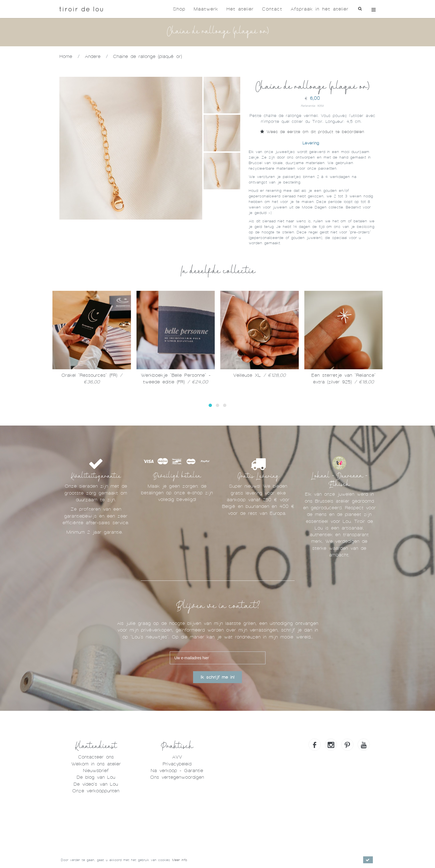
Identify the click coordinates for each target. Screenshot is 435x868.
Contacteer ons (96, 757)
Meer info (179, 860)
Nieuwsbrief (96, 771)
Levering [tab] (311, 143)
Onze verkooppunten (96, 791)
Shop (179, 9)
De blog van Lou (96, 777)
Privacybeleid (177, 764)
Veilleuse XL (259, 375)
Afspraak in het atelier (319, 9)
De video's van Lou (96, 784)
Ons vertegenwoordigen (177, 777)
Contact (272, 9)
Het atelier (240, 9)
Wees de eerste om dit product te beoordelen (312, 132)
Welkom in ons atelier (96, 764)
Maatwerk (206, 9)
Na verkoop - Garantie (177, 771)
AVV (177, 757)
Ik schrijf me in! (217, 677)
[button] (210, 405)
